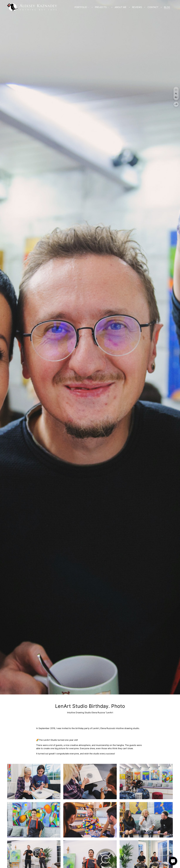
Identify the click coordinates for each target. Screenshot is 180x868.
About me (121, 7)
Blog (167, 7)
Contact (153, 7)
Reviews (137, 7)
